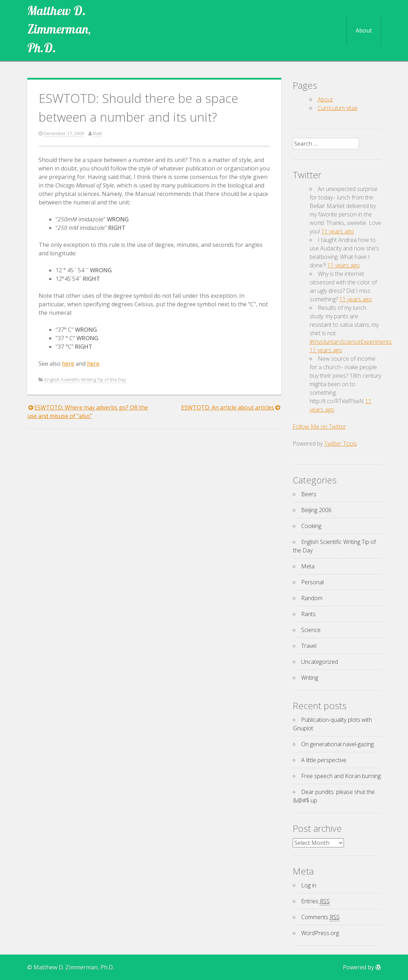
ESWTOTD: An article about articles (228, 407)
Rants (308, 614)
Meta (308, 566)
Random (312, 598)
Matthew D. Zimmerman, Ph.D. (59, 29)
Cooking (311, 526)
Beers (309, 494)
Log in (309, 885)
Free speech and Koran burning (341, 776)
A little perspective (324, 760)
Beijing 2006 (316, 510)
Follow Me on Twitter (319, 427)
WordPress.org (320, 933)
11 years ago (338, 231)
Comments (320, 917)
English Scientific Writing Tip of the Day (85, 379)
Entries (315, 901)
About (364, 30)
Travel (309, 646)
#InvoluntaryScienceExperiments (351, 342)
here (68, 364)
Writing (310, 678)
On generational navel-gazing (337, 744)
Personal (312, 582)
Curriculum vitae (338, 108)
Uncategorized (320, 662)
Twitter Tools (341, 443)
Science (311, 630)
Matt (97, 133)
